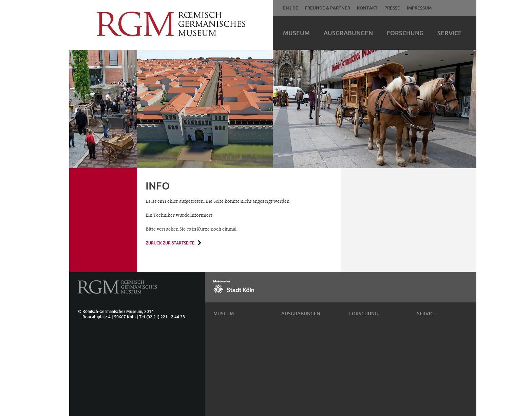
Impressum (419, 8)
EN (286, 8)
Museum (296, 33)
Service (450, 33)
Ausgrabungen (348, 33)
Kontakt (367, 8)
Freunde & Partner (328, 8)
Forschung (405, 33)
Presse (392, 8)
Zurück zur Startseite (170, 243)
